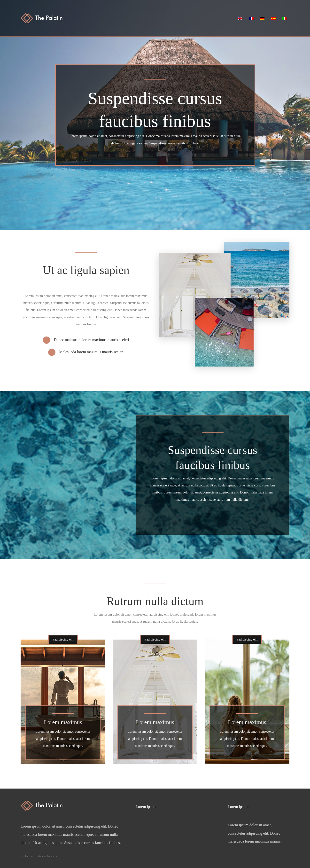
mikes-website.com (47, 856)
